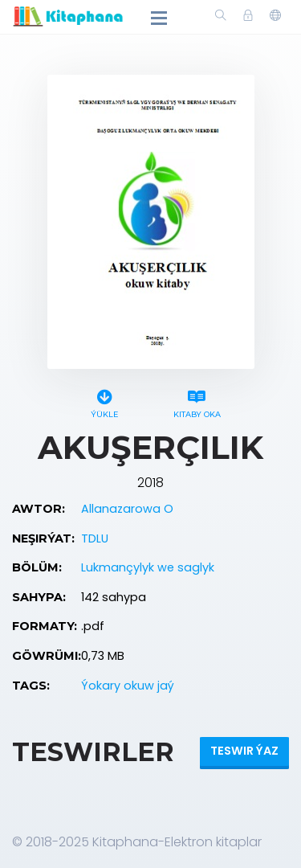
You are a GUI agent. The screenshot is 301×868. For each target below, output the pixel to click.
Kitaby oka (197, 401)
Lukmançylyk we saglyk (148, 567)
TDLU (95, 538)
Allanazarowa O (127, 509)
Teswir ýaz (244, 751)
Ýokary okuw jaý (128, 686)
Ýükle (105, 401)
